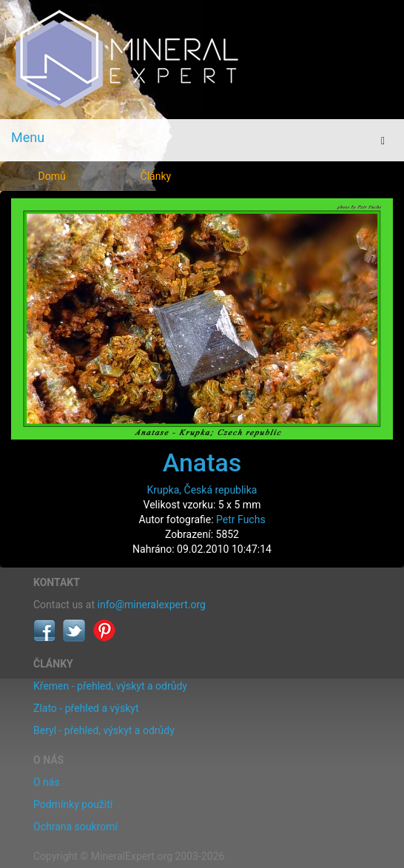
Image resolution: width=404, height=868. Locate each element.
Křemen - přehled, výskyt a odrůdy (110, 686)
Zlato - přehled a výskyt (86, 708)
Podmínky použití (73, 804)
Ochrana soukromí (75, 827)
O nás (47, 782)
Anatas (202, 462)
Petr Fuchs (241, 519)
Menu (28, 137)
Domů (52, 176)
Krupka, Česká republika (202, 490)
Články (156, 176)
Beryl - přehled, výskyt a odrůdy (104, 730)
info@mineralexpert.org (152, 605)
